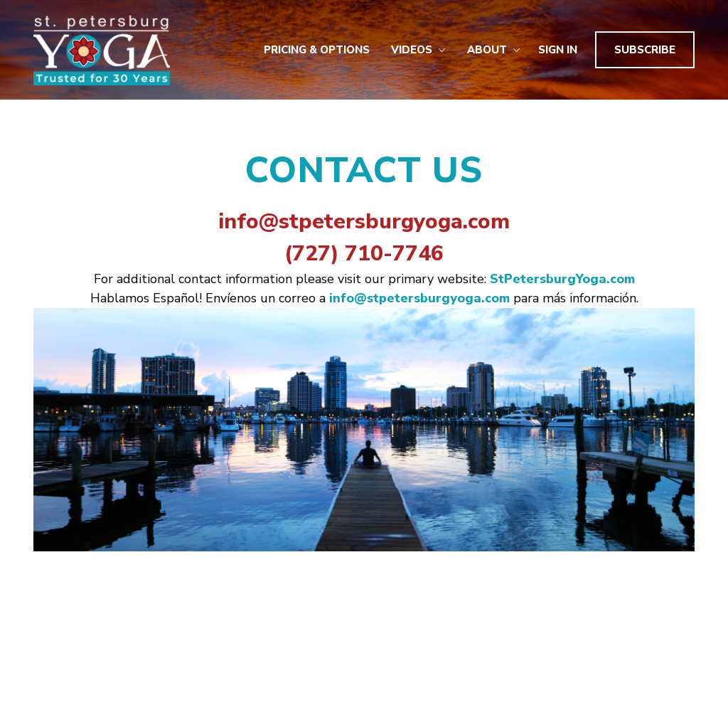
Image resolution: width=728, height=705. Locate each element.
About (494, 50)
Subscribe (645, 50)
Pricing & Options (317, 50)
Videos (418, 50)
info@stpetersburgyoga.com (364, 222)
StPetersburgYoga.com (562, 279)
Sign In (558, 50)
